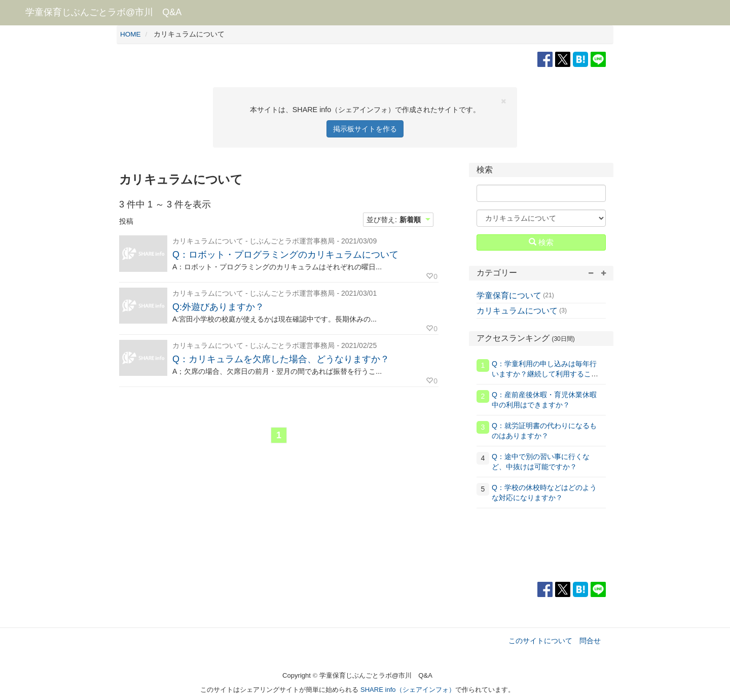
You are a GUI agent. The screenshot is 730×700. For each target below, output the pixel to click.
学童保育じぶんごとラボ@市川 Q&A (103, 12)
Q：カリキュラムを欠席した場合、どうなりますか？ (281, 359)
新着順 (410, 220)
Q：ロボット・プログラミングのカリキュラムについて (285, 255)
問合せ (590, 641)
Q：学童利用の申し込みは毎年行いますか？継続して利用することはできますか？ (545, 374)
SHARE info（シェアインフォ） (408, 690)
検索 (541, 242)
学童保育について (509, 295)
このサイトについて (540, 641)
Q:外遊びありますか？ (218, 307)
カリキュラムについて (517, 311)
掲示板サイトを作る (365, 129)
